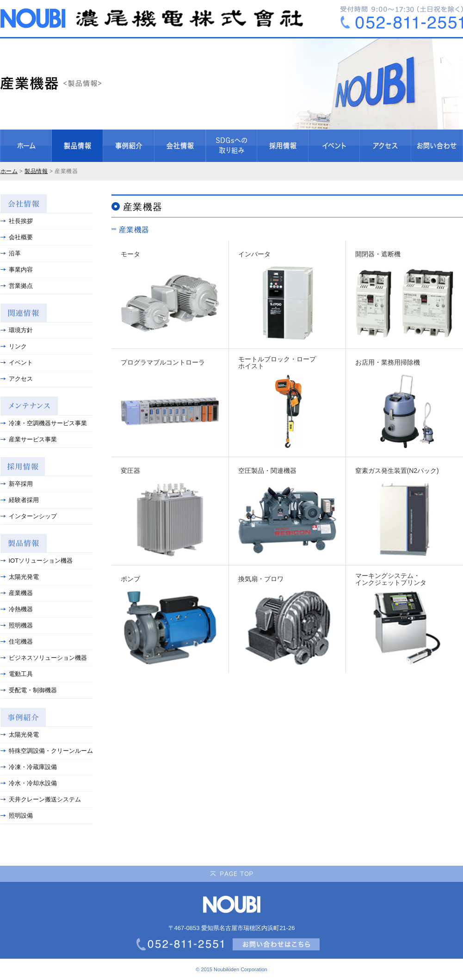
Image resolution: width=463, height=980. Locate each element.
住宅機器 (17, 642)
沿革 (11, 253)
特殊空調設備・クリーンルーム (47, 751)
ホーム (9, 171)
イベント (17, 363)
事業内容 (17, 270)
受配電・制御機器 (29, 690)
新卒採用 (17, 484)
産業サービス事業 (29, 439)
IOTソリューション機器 (37, 561)
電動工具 (17, 674)
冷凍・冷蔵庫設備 (29, 767)
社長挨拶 (17, 221)
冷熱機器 (17, 609)
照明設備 (17, 816)
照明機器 (17, 625)
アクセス (17, 379)
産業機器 (17, 593)
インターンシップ (29, 516)
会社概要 (17, 237)
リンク (14, 346)
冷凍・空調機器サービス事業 (44, 423)
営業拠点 (17, 286)
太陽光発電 (20, 577)
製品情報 (36, 171)
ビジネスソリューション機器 (44, 658)
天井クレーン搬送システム (41, 799)
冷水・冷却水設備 (29, 783)
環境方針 (17, 330)
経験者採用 (20, 500)
